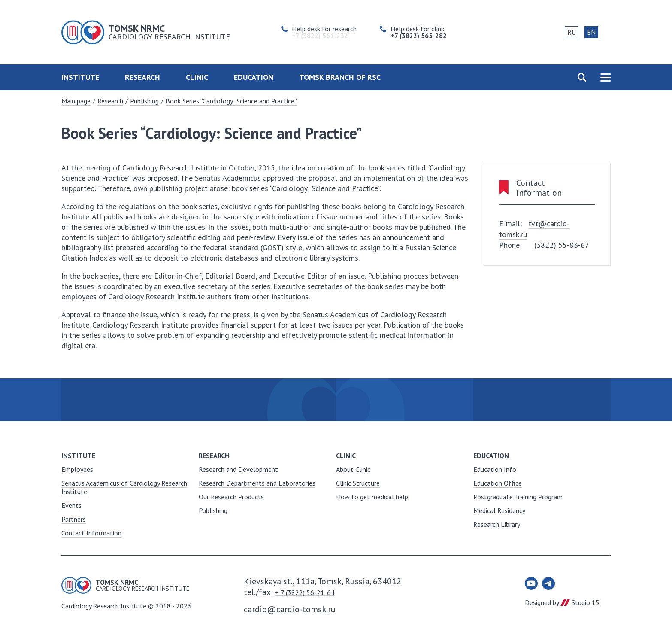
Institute (80, 77)
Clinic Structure (358, 483)
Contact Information (91, 533)
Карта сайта (605, 77)
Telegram (548, 583)
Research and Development (238, 469)
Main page (76, 101)
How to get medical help (372, 497)
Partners (74, 519)
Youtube (531, 583)
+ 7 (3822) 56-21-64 (305, 592)
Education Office (498, 483)
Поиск (582, 77)
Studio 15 (586, 602)
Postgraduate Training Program (518, 497)
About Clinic (353, 469)
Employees (77, 469)
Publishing (144, 101)
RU (572, 32)
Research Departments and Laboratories (257, 483)
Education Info (495, 469)
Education (254, 77)
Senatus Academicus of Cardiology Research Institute (124, 487)
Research (142, 77)
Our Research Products (231, 497)
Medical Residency (499, 510)
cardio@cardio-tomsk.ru (290, 609)
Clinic (197, 77)
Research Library (497, 524)
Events (71, 505)
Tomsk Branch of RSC (340, 77)
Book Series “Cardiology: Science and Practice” (231, 101)
